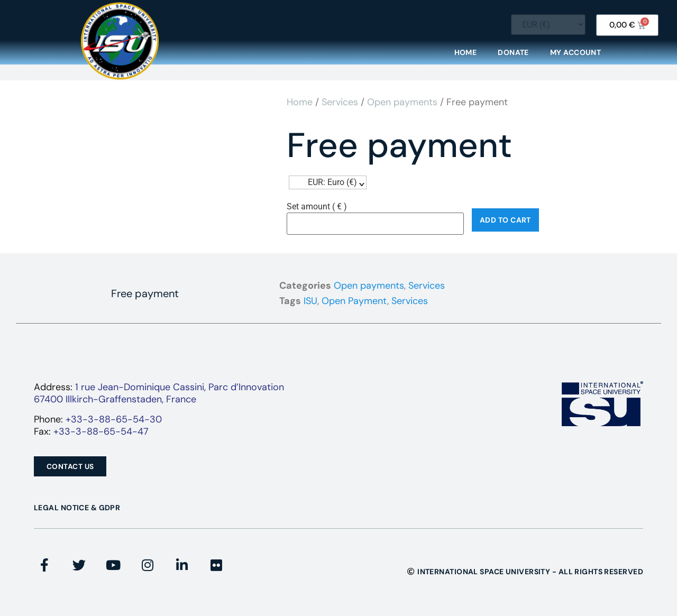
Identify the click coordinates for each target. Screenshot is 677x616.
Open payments (402, 102)
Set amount (317, 207)
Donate (513, 52)
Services (340, 102)
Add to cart (505, 220)
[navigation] (328, 182)
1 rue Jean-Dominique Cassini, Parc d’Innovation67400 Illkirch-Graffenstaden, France (159, 393)
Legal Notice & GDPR (77, 508)
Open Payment (354, 301)
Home (466, 52)
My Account (575, 52)
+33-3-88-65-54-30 (114, 419)
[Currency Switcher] (548, 25)
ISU (310, 301)
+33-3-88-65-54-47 (101, 431)
